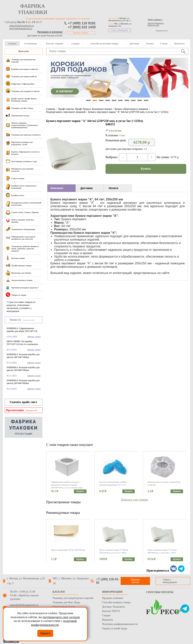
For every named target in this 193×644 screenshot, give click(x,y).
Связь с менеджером (120, 30)
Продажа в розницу (50, 32)
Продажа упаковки (113, 598)
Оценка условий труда (115, 628)
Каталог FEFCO (111, 611)
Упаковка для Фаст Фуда (66, 602)
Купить (146, 169)
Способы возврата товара (116, 602)
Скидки (76, 44)
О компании (30, 44)
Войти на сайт (153, 25)
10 (146, 100)
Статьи (164, 44)
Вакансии (108, 620)
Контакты (179, 44)
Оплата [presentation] (113, 188)
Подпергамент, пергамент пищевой (66, 112)
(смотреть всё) (29, 320)
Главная (12, 44)
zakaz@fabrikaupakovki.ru (21, 26)
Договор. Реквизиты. (114, 607)
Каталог (24, 51)
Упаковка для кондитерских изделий (73, 598)
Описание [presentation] (57, 188)
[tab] (61, 188)
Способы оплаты (160, 592)
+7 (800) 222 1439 (82, 27)
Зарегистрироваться (156, 23)
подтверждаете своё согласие (61, 617)
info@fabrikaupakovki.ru (21, 28)
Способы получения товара (105, 44)
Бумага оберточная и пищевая (131, 109)
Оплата (150, 44)
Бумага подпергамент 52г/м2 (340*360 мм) (68, 550)
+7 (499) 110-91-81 (108, 581)
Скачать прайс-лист (23, 402)
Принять (45, 633)
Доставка (134, 44)
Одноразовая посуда (64, 607)
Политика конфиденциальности (120, 624)
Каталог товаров (54, 44)
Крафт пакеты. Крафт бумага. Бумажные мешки (85, 109)
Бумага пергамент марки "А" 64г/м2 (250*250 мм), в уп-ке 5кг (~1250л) (128, 112)
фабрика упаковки (33, 9)
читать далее (34, 337)
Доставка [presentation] (87, 188)
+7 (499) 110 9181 (82, 23)
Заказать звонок (80, 33)
